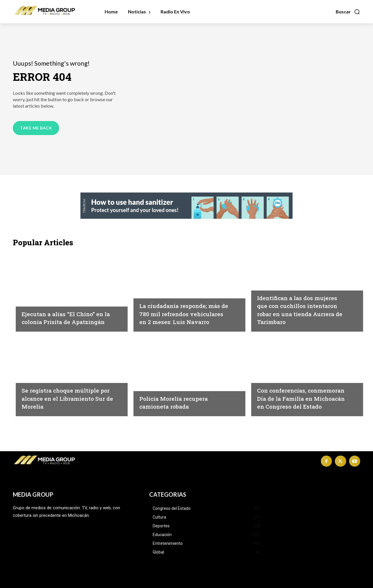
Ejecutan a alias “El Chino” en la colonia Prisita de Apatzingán (65, 313)
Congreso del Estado (282, 370)
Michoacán (153, 285)
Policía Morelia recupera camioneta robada (180, 402)
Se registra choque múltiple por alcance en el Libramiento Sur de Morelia (67, 398)
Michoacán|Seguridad (283, 277)
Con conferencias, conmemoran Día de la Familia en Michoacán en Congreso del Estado (299, 394)
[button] (348, 12)
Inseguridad (36, 293)
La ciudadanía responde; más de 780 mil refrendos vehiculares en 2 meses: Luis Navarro (181, 310)
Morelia (31, 377)
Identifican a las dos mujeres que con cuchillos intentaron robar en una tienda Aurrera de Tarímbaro (300, 305)
